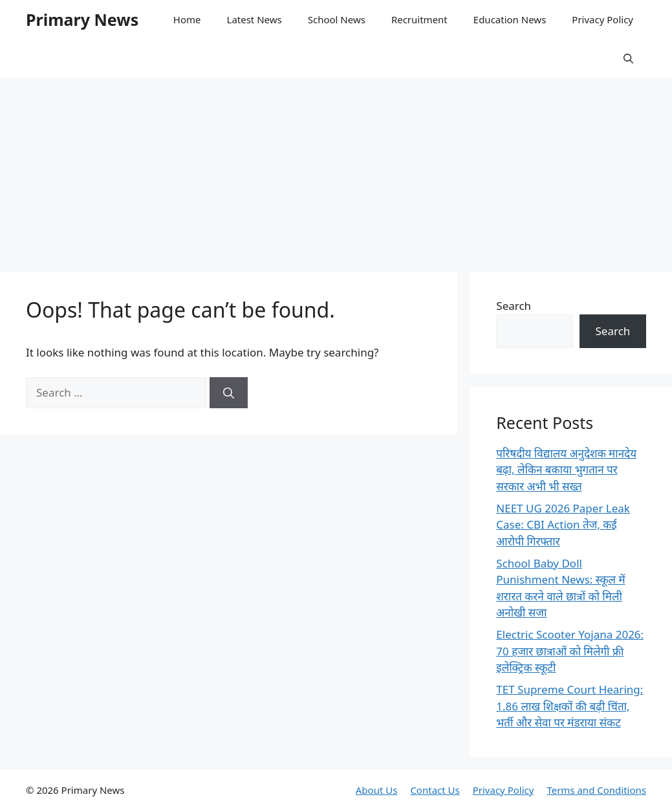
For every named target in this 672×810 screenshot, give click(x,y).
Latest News (255, 19)
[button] (628, 58)
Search (514, 306)
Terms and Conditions (596, 790)
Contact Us (435, 790)
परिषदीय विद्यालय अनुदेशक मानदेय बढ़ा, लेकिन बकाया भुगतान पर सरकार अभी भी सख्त (566, 470)
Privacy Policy (602, 19)
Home (187, 19)
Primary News (82, 19)
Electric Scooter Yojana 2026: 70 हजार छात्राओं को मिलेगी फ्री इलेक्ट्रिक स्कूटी (570, 651)
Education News (510, 19)
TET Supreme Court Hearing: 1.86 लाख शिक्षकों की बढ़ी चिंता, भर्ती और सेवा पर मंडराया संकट (569, 706)
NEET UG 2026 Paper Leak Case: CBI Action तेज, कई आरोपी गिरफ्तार (563, 525)
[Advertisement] (336, 168)
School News (337, 19)
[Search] (229, 393)
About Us (377, 790)
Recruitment (419, 19)
